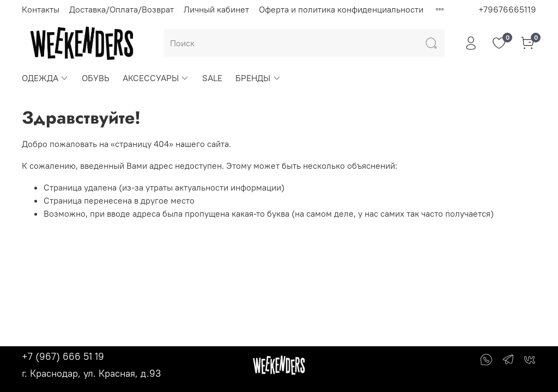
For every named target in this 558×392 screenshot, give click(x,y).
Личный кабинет (216, 9)
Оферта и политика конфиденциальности (341, 9)
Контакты (41, 9)
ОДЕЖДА (45, 78)
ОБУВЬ (96, 78)
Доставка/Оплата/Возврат (122, 9)
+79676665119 (507, 9)
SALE (212, 78)
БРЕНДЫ (258, 78)
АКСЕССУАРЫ (156, 78)
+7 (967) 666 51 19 (63, 356)
